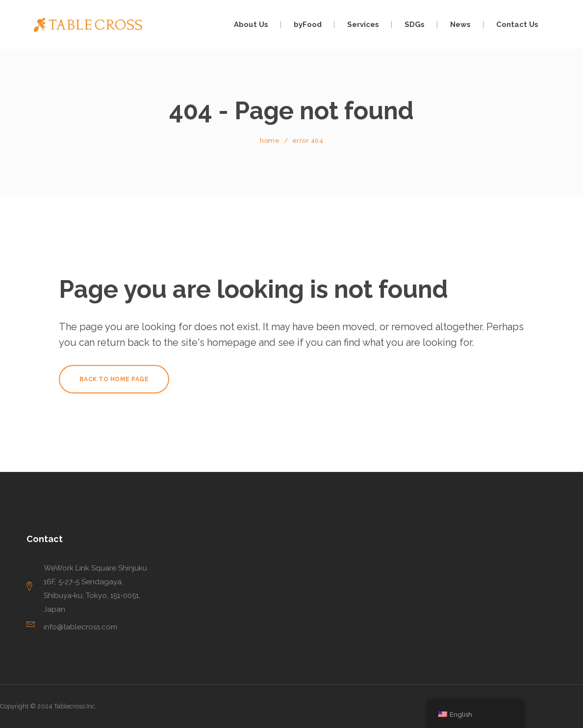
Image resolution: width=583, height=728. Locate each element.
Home (270, 141)
